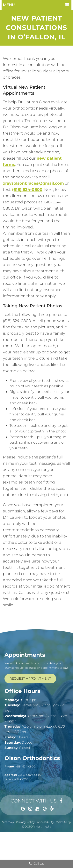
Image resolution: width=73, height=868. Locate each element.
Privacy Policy (25, 822)
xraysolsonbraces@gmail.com (33, 183)
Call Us (36, 864)
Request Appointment (30, 678)
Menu (9, 5)
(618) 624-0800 (27, 190)
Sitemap (8, 822)
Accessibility (45, 822)
